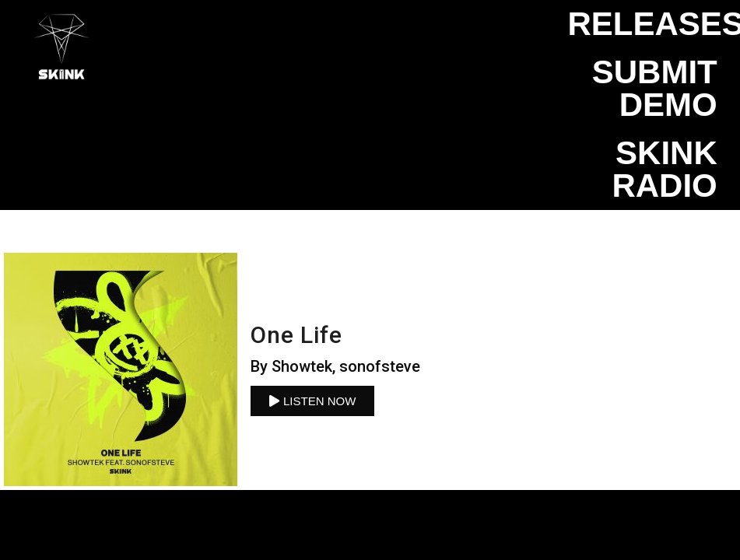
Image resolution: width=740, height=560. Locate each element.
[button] (312, 401)
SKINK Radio (664, 169)
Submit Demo (655, 88)
